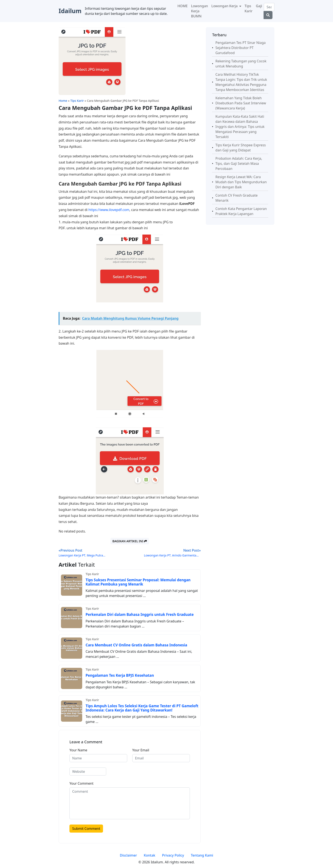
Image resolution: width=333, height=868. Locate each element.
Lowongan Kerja (225, 6)
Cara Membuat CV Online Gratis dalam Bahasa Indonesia (136, 645)
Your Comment (81, 783)
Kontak (150, 855)
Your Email (141, 750)
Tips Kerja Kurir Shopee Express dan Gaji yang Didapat (241, 148)
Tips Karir (249, 8)
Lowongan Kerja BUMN (200, 11)
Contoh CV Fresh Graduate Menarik (236, 198)
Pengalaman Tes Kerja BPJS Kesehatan (120, 675)
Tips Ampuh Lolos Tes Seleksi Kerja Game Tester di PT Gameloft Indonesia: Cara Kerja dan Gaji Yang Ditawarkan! (142, 708)
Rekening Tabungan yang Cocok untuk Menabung (241, 64)
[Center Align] (268, 15)
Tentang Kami (202, 855)
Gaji (259, 6)
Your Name (78, 750)
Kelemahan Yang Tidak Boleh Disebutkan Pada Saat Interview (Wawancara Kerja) (241, 103)
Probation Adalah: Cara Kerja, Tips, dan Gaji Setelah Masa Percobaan (239, 164)
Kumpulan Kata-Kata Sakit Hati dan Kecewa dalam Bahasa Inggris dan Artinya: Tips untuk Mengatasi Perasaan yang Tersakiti (240, 127)
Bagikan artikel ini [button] (130, 541)
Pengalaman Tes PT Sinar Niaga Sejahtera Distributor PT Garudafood (240, 48)
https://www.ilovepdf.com (109, 210)
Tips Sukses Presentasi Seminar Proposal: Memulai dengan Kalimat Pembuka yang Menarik (138, 582)
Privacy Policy (173, 855)
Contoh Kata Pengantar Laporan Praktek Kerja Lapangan (241, 211)
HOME (182, 6)
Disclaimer (128, 855)
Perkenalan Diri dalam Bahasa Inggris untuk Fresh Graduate (140, 614)
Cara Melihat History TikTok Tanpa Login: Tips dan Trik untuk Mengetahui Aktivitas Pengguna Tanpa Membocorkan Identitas (241, 82)
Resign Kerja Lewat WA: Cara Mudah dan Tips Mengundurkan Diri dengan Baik (241, 182)
